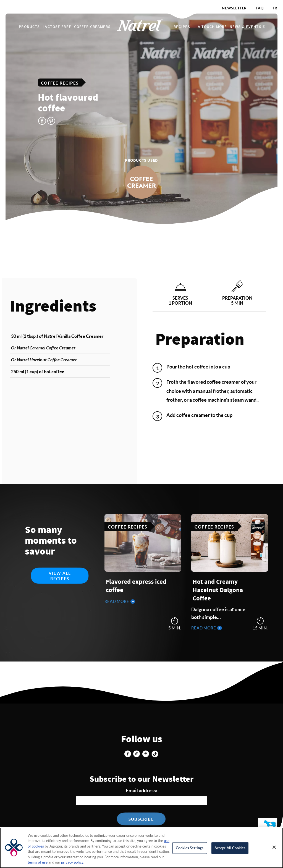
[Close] (274, 847)
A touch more (212, 27)
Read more (117, 601)
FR (275, 8)
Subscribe (141, 819)
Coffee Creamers (92, 27)
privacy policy (72, 862)
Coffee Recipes (60, 83)
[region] (141, 848)
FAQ (260, 8)
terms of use (38, 862)
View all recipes (60, 576)
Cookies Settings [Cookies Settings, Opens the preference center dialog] (190, 848)
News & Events (246, 27)
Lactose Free (57, 27)
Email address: (141, 790)
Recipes (182, 27)
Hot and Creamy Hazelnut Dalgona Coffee (218, 590)
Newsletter (234, 8)
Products (29, 27)
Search (264, 27)
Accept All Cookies (230, 848)
